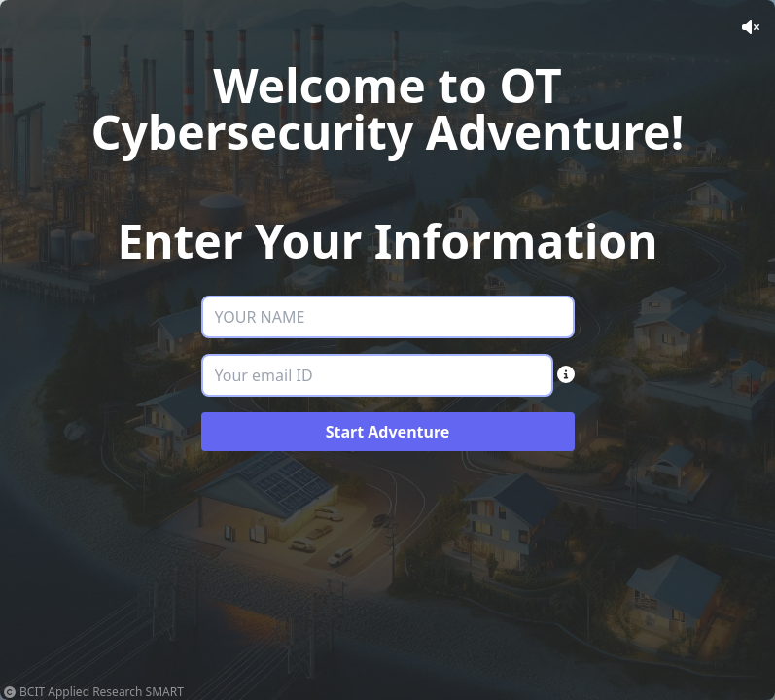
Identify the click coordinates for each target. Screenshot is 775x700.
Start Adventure (388, 432)
